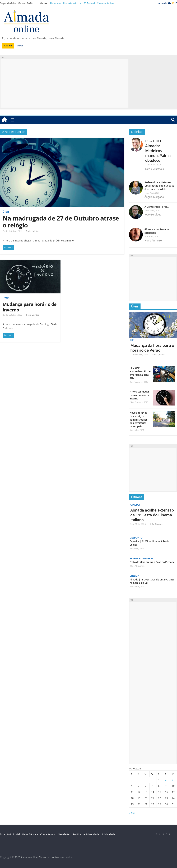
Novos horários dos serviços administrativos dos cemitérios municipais (139, 419)
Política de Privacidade (86, 834)
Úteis (6, 212)
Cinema (135, 505)
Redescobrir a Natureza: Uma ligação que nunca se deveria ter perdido (159, 186)
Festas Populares (141, 558)
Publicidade (108, 834)
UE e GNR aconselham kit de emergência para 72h (140, 373)
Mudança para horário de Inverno (30, 307)
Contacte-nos (48, 834)
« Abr (132, 813)
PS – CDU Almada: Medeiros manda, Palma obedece (158, 151)
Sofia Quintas (33, 231)
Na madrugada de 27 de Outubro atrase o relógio (61, 222)
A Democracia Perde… (157, 207)
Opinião (137, 132)
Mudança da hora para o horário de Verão (152, 348)
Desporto (136, 538)
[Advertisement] (64, 83)
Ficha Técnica (30, 834)
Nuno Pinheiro (153, 240)
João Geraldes (153, 214)
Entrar (20, 46)
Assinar (8, 46)
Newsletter (64, 834)
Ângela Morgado (154, 197)
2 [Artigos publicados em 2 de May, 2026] (166, 780)
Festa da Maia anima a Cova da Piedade (152, 562)
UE (132, 340)
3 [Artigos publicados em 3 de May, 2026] (173, 780)
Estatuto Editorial (10, 834)
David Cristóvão (155, 169)
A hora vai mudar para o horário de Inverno (140, 395)
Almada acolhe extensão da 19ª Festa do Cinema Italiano (82, 3)
